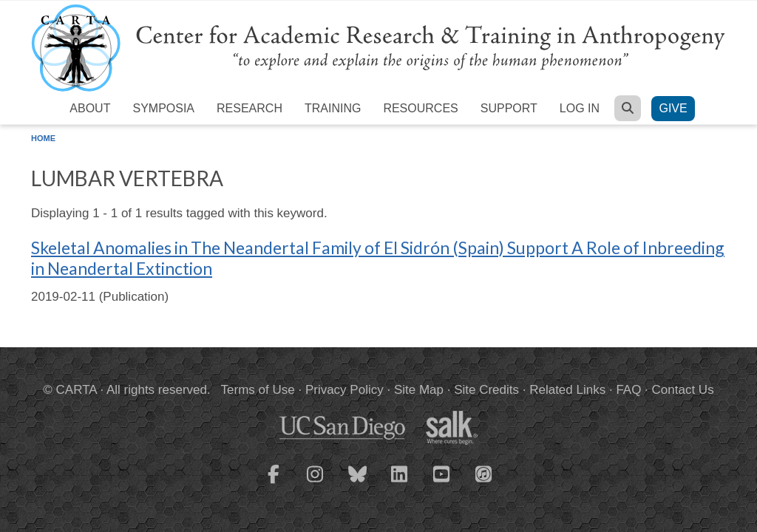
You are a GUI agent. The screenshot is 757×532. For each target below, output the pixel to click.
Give (673, 108)
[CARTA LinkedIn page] (400, 483)
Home (43, 138)
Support (509, 108)
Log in (580, 108)
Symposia (163, 108)
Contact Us (683, 390)
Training (333, 108)
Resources (420, 108)
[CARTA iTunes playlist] (484, 473)
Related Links (567, 390)
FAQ (628, 390)
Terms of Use (258, 390)
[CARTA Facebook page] (274, 483)
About (90, 108)
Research (249, 108)
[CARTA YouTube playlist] (442, 483)
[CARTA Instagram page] (316, 483)
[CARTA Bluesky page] (358, 483)
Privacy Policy (344, 390)
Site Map (419, 390)
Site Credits (486, 390)
